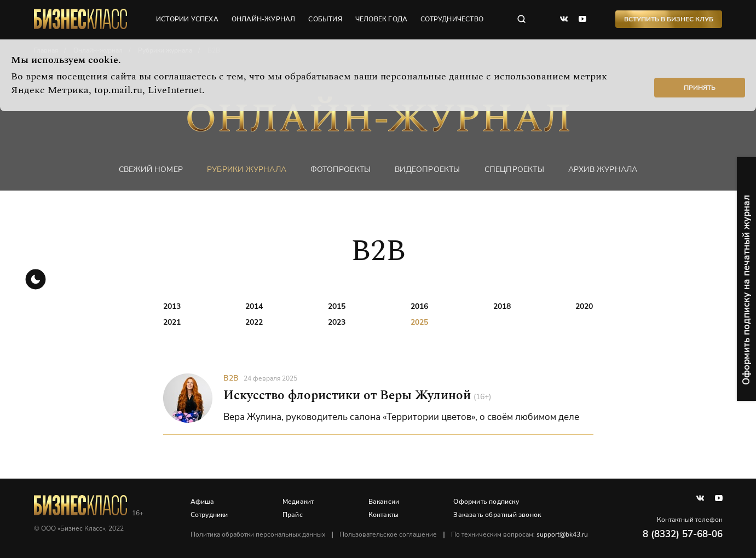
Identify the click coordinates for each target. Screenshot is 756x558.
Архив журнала (603, 169)
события (325, 19)
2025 (419, 322)
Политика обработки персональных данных (258, 534)
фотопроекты (341, 169)
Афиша (203, 502)
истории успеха (187, 19)
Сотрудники (209, 515)
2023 (337, 322)
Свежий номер (151, 169)
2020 (584, 306)
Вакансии (384, 502)
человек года (381, 19)
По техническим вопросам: (520, 534)
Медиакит (298, 502)
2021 (172, 322)
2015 (337, 306)
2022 (254, 322)
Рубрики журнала (247, 169)
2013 (172, 306)
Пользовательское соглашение (388, 534)
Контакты (384, 515)
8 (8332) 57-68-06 (683, 534)
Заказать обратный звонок (497, 515)
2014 (254, 306)
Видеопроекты (427, 169)
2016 (419, 306)
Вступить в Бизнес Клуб (669, 19)
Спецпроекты (514, 169)
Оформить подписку (486, 502)
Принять (700, 88)
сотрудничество (452, 19)
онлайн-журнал (264, 19)
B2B (231, 378)
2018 (502, 306)
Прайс (293, 515)
